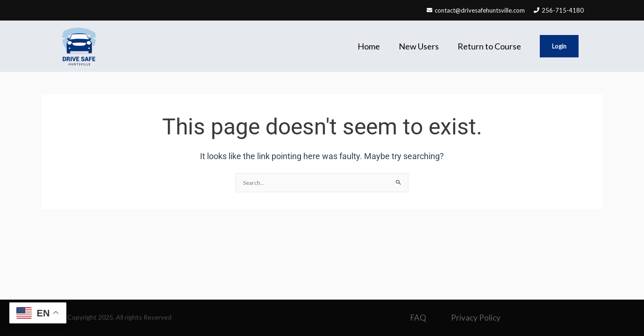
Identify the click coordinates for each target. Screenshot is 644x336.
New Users (419, 46)
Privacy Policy (476, 318)
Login (559, 46)
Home (369, 46)
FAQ (418, 318)
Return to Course (489, 46)
